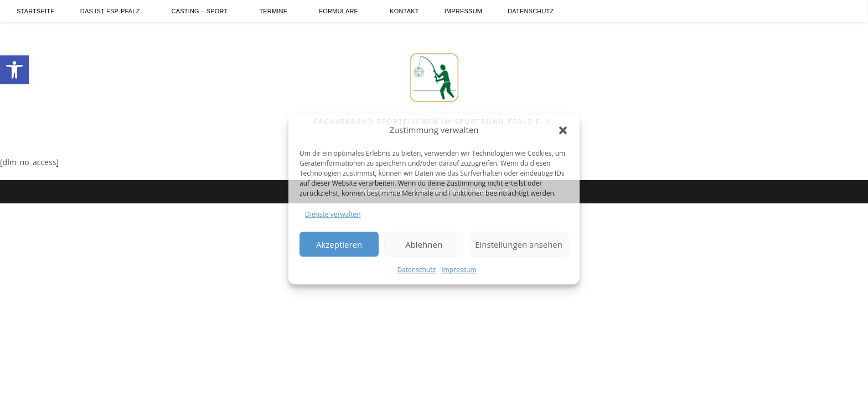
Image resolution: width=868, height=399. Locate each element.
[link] (14, 70)
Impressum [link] (459, 270)
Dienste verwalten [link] (333, 214)
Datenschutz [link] (416, 270)
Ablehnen (424, 244)
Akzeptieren (339, 244)
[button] (563, 130)
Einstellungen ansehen (519, 244)
